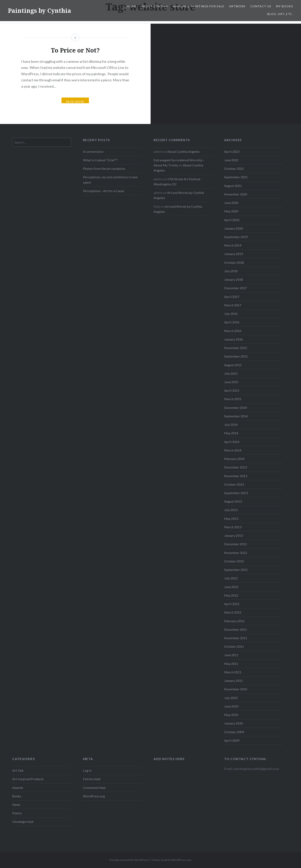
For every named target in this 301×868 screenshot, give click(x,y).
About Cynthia (155, 6)
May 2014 (231, 433)
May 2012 (231, 595)
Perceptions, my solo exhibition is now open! (110, 180)
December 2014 (235, 408)
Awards (18, 788)
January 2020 (234, 228)
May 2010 (231, 715)
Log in (87, 770)
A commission (93, 152)
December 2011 (235, 629)
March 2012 (233, 612)
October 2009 (234, 732)
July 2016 (231, 314)
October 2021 (234, 168)
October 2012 (234, 561)
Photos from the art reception (104, 168)
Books (17, 796)
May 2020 (231, 211)
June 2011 (231, 655)
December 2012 (235, 544)
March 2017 (233, 305)
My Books (285, 6)
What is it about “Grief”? (100, 160)
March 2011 (233, 672)
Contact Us (261, 6)
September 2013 (236, 493)
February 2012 (234, 621)
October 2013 (234, 484)
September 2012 (236, 570)
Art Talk (18, 770)
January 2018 (234, 279)
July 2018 (231, 271)
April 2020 (232, 220)
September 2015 (236, 356)
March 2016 (233, 331)
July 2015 (231, 373)
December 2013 (235, 467)
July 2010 (231, 698)
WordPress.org (94, 796)
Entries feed (92, 779)
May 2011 (231, 664)
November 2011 (236, 638)
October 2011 (234, 646)
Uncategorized (23, 822)
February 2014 (234, 459)
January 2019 (234, 254)
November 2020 (236, 194)
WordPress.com (181, 860)
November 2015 (236, 348)
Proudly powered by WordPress (129, 860)
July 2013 (231, 510)
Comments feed (94, 788)
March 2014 (233, 450)
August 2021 (233, 186)
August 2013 (233, 501)
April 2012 (232, 604)
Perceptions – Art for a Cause (104, 191)
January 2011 (234, 681)
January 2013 (234, 535)
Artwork (237, 6)
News (16, 805)
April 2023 (232, 152)
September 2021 (236, 177)
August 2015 (233, 365)
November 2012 (236, 553)
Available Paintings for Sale (199, 6)
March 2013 (233, 527)
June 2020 (231, 203)
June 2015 (231, 382)
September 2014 (236, 416)
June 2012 (231, 587)
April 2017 (232, 297)
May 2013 (231, 518)
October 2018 (234, 262)
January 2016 (234, 339)
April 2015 (232, 390)
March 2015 (233, 399)
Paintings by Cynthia (40, 11)
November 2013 (236, 476)
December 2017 (235, 288)
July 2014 (231, 425)
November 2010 (236, 689)
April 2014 (232, 442)
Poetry (17, 813)
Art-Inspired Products (28, 779)
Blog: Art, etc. (280, 14)
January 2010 (234, 723)
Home (132, 6)
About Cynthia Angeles (183, 152)
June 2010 (231, 706)
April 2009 (232, 740)
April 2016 (232, 322)
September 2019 (236, 237)
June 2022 (231, 160)
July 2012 (231, 578)
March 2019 (233, 245)
